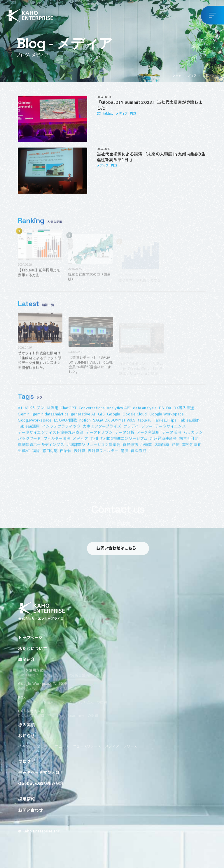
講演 (133, 114)
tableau (108, 114)
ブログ (192, 76)
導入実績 (26, 725)
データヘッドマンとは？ (41, 773)
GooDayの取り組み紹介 (41, 784)
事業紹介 (26, 660)
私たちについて (33, 649)
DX (99, 114)
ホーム (177, 76)
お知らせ (26, 736)
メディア (122, 114)
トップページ (30, 638)
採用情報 (26, 799)
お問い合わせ (30, 811)
